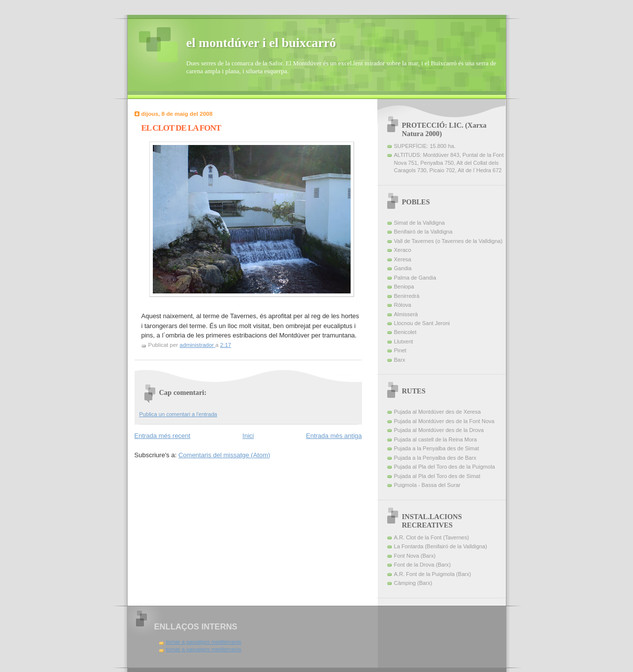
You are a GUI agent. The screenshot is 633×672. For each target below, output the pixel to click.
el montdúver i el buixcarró (261, 43)
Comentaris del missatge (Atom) (225, 455)
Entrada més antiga (334, 436)
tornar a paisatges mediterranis (204, 642)
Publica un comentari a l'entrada (178, 414)
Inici (248, 436)
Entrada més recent (162, 436)
